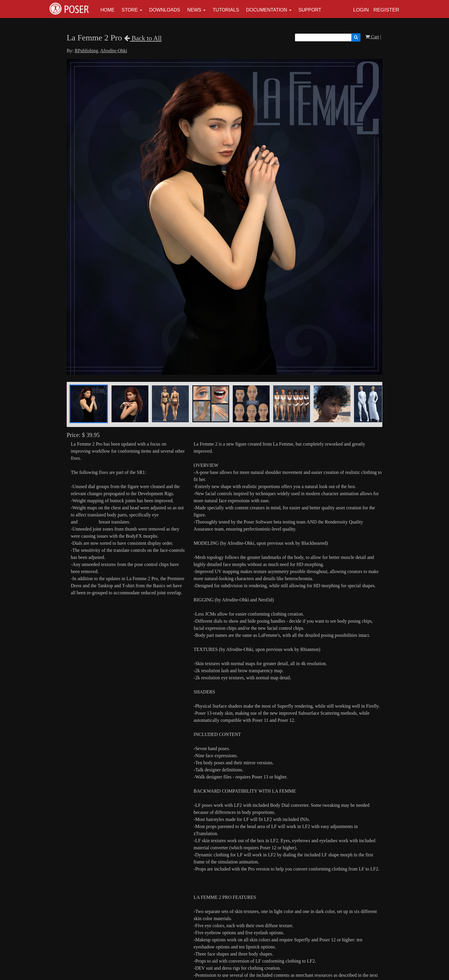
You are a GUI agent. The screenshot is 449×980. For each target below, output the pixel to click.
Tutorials (226, 10)
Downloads (165, 10)
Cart (372, 37)
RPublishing (86, 51)
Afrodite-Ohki (114, 51)
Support (310, 10)
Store (130, 10)
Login (361, 10)
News (194, 10)
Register (386, 10)
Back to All (143, 38)
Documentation (267, 10)
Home (107, 10)
